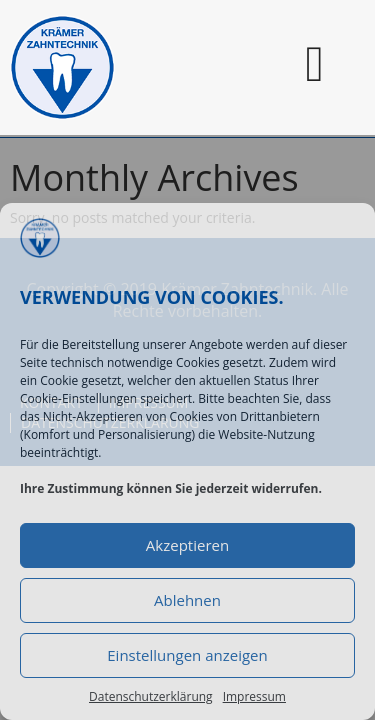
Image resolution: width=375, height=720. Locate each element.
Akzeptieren (187, 545)
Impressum (254, 696)
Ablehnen (187, 600)
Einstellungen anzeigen (187, 655)
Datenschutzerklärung (151, 696)
